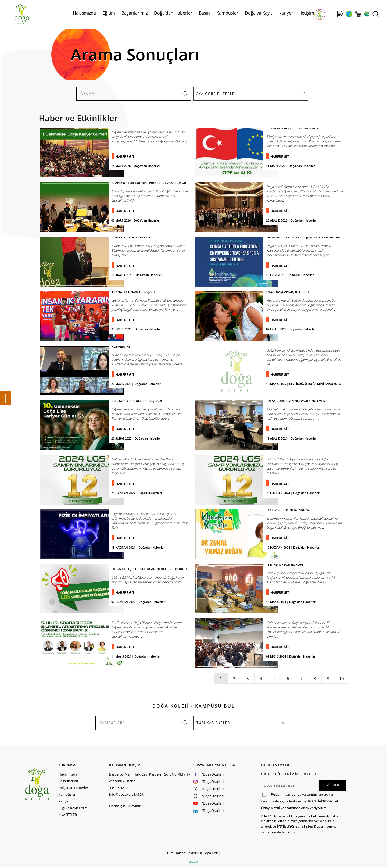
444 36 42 (117, 788)
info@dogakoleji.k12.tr (127, 794)
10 (342, 678)
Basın (204, 13)
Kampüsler (227, 13)
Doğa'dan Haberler (173, 13)
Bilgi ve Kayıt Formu (74, 808)
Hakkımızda (84, 13)
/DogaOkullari (213, 774)
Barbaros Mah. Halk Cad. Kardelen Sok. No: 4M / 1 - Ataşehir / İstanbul (150, 778)
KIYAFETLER (68, 815)
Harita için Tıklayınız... (126, 806)
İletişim (307, 13)
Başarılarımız (135, 13)
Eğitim (109, 13)
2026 (193, 861)
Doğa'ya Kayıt (259, 13)
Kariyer (286, 13)
